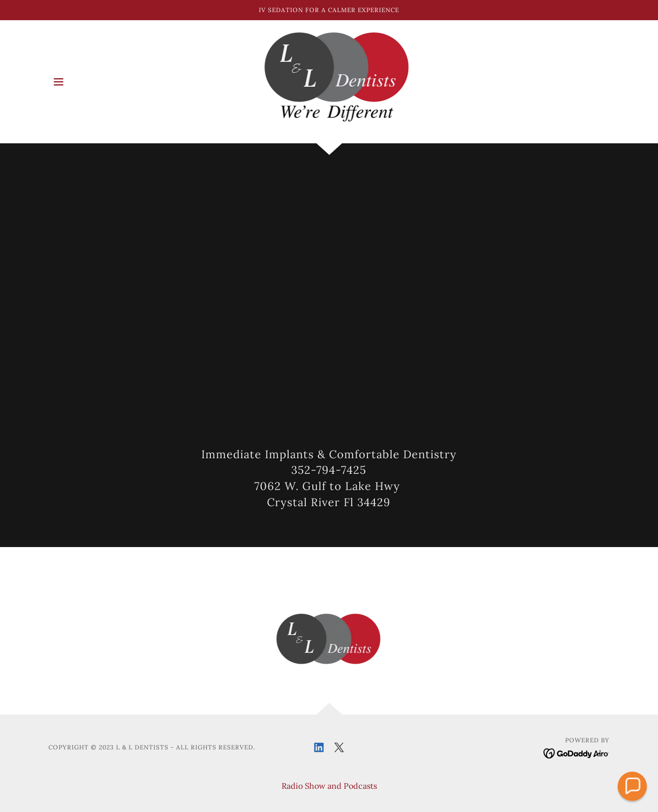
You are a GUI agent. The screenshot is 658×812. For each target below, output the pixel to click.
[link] (329, 81)
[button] (59, 82)
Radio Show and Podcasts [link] (329, 786)
